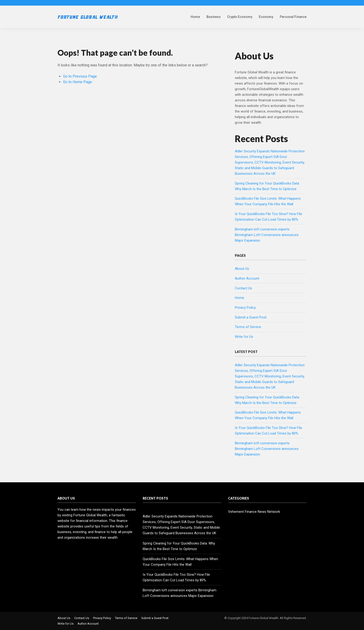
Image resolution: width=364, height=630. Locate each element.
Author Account (247, 278)
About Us (242, 269)
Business (214, 17)
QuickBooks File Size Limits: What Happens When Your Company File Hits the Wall (180, 562)
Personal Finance (293, 17)
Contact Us (243, 288)
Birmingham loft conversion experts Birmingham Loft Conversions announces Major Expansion (267, 235)
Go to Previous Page (80, 76)
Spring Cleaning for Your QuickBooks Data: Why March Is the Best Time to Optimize (179, 546)
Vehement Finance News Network (254, 512)
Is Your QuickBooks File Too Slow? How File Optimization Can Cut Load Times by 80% (176, 577)
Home (195, 17)
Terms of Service (248, 327)
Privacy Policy (245, 308)
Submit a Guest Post (251, 317)
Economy (266, 17)
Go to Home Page (78, 82)
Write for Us (244, 337)
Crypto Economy (240, 17)
